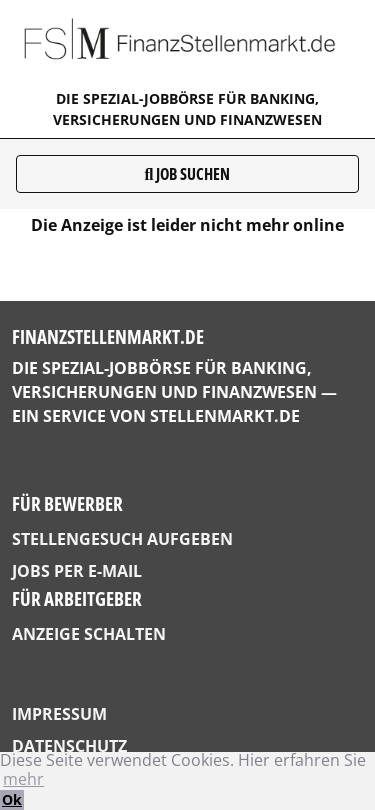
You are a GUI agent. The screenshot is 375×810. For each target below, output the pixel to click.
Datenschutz (69, 746)
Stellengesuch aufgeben (122, 539)
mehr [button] (23, 779)
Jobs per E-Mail (77, 571)
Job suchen (188, 174)
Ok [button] (12, 799)
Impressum (59, 714)
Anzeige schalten (89, 634)
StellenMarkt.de (225, 416)
